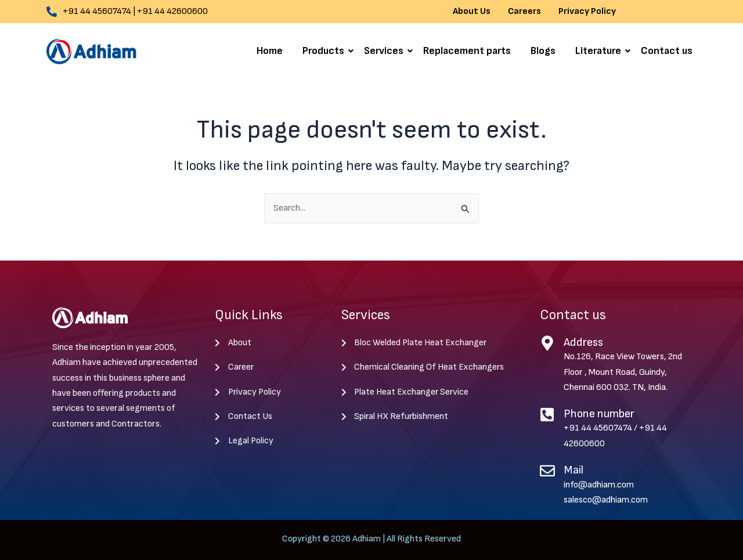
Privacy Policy (587, 12)
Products (325, 51)
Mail (574, 470)
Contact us (667, 51)
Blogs (543, 51)
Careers (524, 12)
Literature (600, 51)
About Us (472, 12)
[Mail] (547, 471)
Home (270, 51)
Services (386, 51)
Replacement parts (467, 51)
